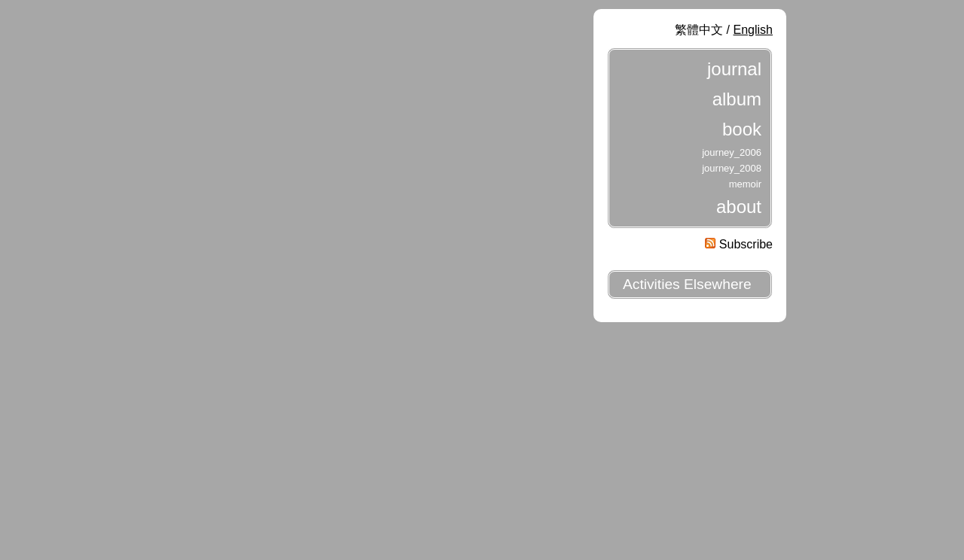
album (737, 99)
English (753, 30)
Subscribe (739, 244)
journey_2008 (732, 168)
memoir (745, 184)
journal (734, 69)
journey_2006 (732, 152)
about (739, 207)
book (742, 129)
